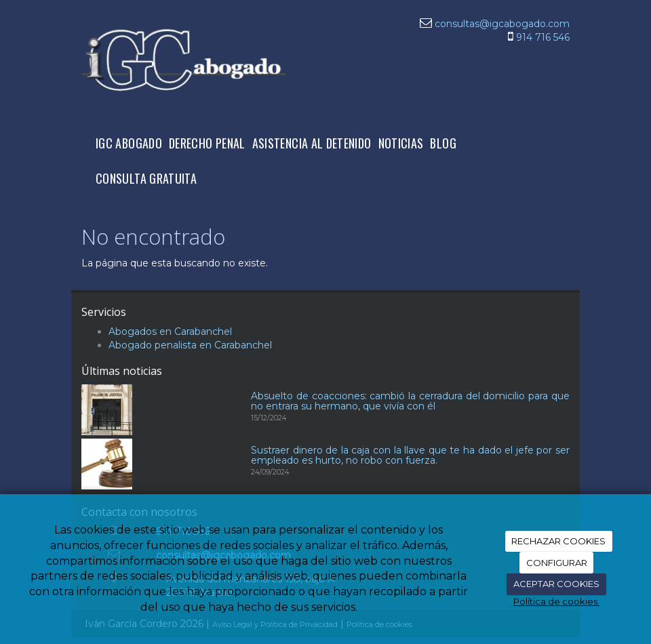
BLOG (443, 143)
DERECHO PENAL (207, 143)
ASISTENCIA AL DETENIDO (312, 143)
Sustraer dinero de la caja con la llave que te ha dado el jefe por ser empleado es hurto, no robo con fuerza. (410, 455)
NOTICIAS (401, 143)
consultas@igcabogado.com (502, 24)
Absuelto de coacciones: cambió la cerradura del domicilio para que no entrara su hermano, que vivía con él (410, 401)
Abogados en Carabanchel (170, 331)
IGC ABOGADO (129, 143)
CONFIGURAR (557, 563)
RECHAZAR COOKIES (558, 541)
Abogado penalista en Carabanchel (190, 345)
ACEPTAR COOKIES (556, 584)
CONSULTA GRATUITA (146, 178)
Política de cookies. (556, 601)
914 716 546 (543, 37)
